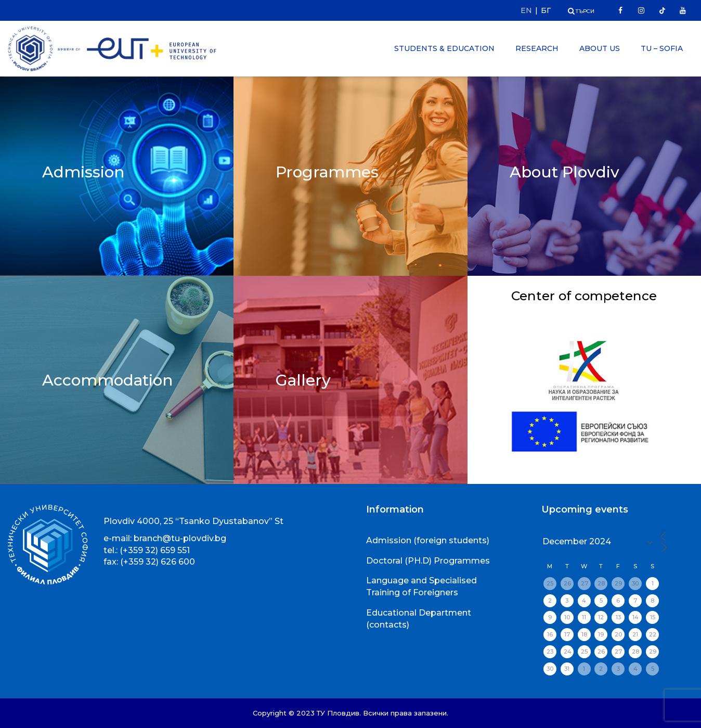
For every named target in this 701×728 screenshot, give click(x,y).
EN (526, 10)
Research (537, 48)
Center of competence (584, 303)
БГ (546, 10)
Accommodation (109, 380)
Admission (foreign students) (428, 540)
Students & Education (444, 48)
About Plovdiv (565, 171)
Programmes (328, 171)
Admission (84, 171)
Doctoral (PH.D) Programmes (428, 561)
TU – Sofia (662, 48)
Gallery (303, 380)
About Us (600, 48)
